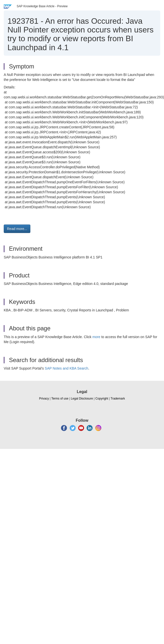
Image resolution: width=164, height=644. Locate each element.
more (96, 337)
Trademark (118, 399)
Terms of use (60, 399)
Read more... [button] (17, 229)
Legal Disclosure (82, 399)
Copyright (102, 399)
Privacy (44, 399)
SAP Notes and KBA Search (67, 368)
